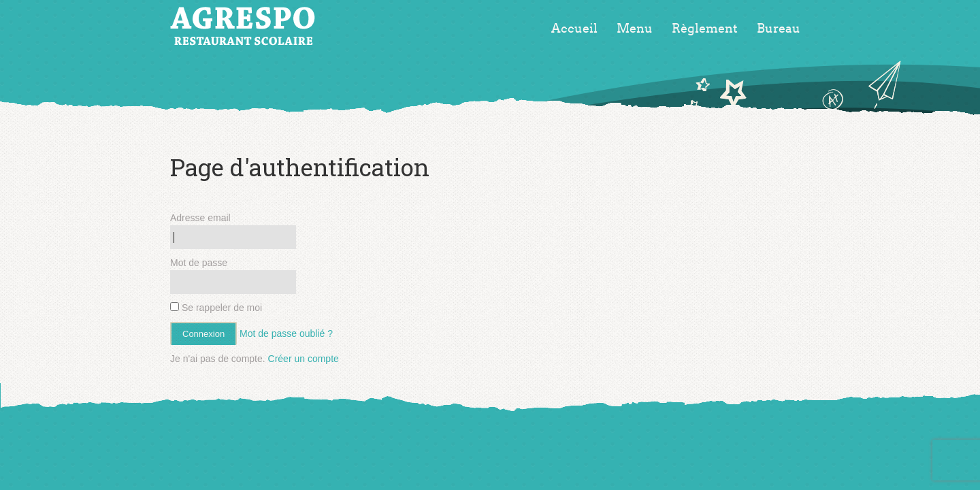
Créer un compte (304, 359)
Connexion (203, 334)
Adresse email (200, 218)
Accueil (574, 29)
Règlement (705, 29)
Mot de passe (199, 263)
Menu (635, 29)
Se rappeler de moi (216, 308)
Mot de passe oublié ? (286, 333)
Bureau (779, 29)
